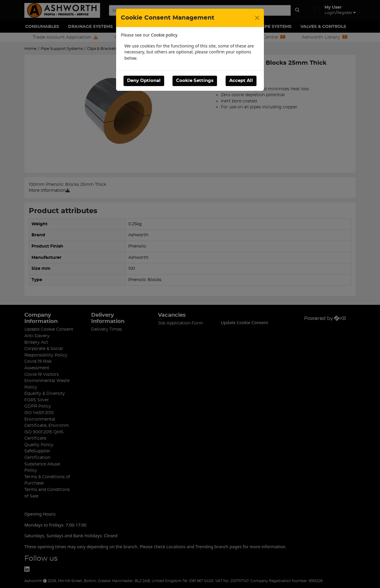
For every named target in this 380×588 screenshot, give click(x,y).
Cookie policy (164, 35)
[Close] (257, 18)
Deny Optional (144, 81)
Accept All (241, 81)
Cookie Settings (195, 81)
